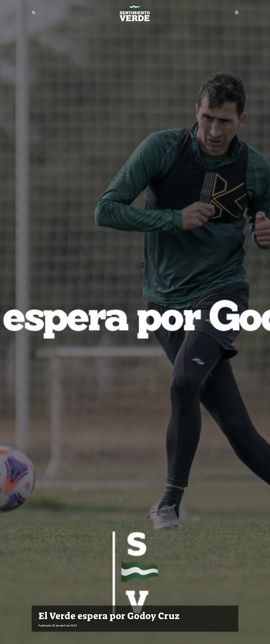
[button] (34, 13)
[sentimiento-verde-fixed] (135, 13)
